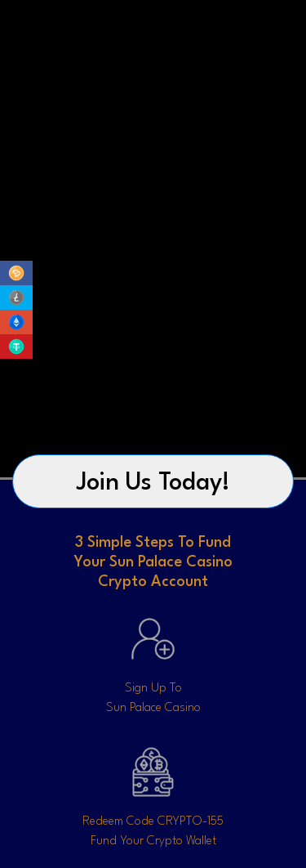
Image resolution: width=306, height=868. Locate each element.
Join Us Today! (153, 483)
